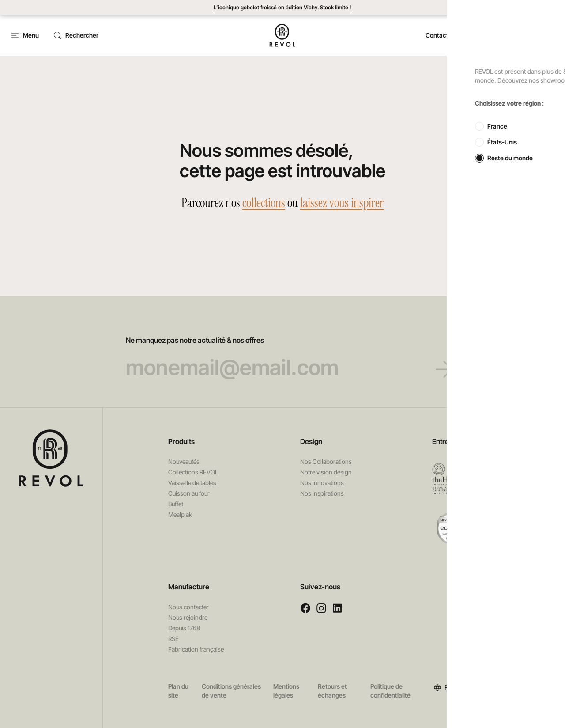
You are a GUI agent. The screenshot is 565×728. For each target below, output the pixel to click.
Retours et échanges (332, 691)
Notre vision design (326, 472)
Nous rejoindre (188, 617)
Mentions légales (286, 691)
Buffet (176, 504)
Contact (437, 35)
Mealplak (180, 514)
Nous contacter (188, 607)
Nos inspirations (322, 493)
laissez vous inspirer (342, 203)
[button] (484, 35)
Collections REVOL (193, 472)
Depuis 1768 (184, 628)
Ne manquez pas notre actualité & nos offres (283, 357)
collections (264, 203)
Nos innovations (322, 483)
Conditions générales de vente (231, 691)
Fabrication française (196, 649)
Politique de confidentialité (390, 691)
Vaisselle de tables (192, 483)
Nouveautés (184, 461)
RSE (173, 639)
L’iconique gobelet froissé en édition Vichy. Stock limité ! (282, 7)
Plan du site (178, 691)
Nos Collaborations (326, 461)
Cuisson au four (189, 493)
